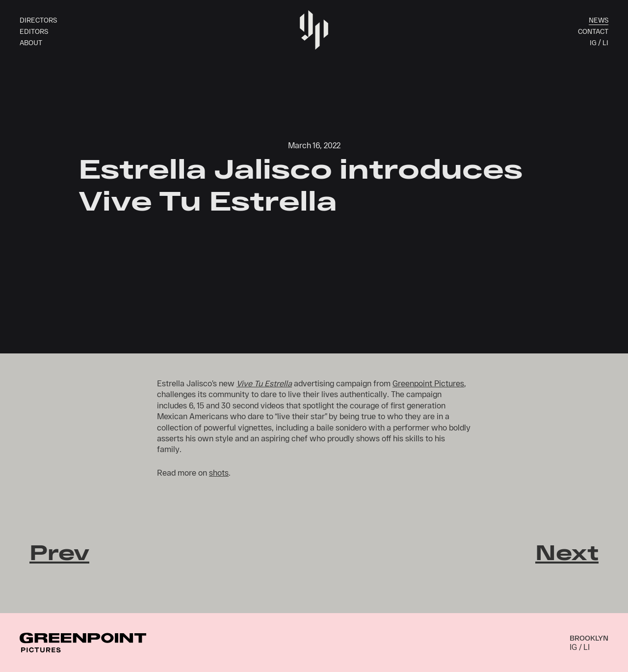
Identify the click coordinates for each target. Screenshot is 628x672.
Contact (593, 31)
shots (219, 472)
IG (593, 42)
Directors (38, 20)
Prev (59, 552)
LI (605, 42)
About (31, 42)
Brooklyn (589, 638)
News (599, 20)
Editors (34, 31)
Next (567, 552)
